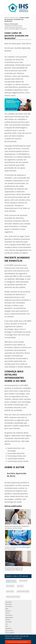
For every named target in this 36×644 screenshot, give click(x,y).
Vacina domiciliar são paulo (13, 27)
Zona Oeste (10, 586)
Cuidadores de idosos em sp (13, 26)
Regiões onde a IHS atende (17, 576)
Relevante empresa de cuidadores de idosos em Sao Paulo (17, 527)
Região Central (11, 581)
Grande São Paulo (23, 591)
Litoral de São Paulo (13, 597)
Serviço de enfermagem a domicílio (16, 29)
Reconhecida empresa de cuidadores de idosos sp (14, 569)
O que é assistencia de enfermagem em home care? (18, 548)
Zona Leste (10, 591)
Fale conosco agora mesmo (18, 642)
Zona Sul (20, 586)
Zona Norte (23, 581)
